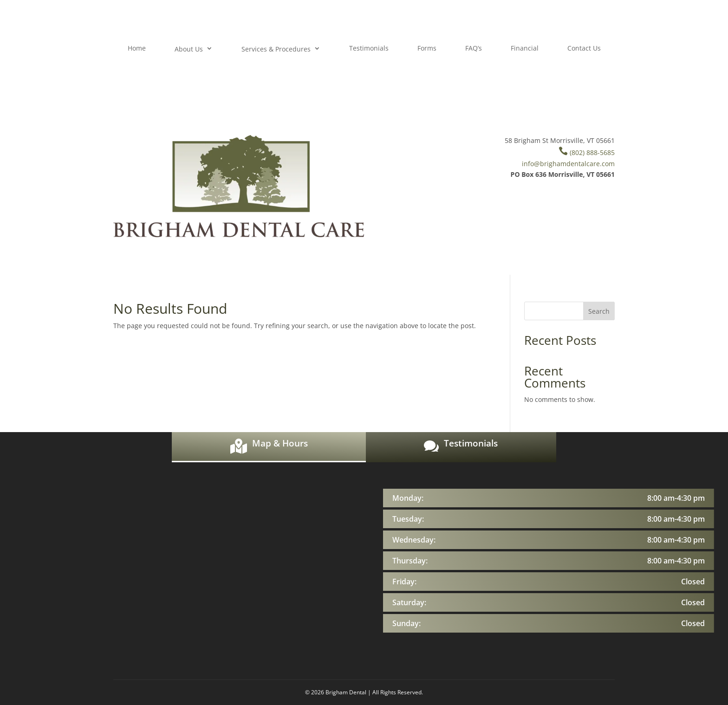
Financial (525, 48)
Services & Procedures (276, 49)
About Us (189, 49)
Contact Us (584, 48)
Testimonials (369, 48)
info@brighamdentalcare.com (568, 164)
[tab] (269, 447)
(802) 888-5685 (587, 152)
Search (599, 311)
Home (137, 48)
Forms (427, 48)
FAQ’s (474, 48)
